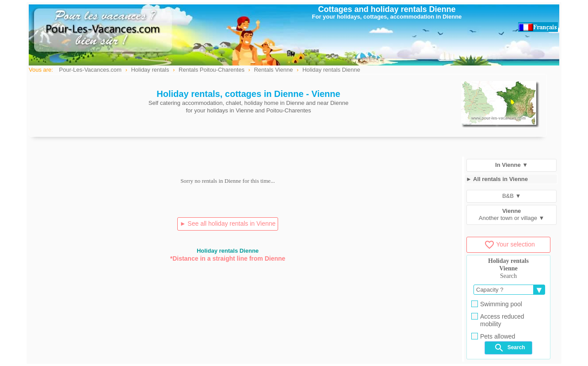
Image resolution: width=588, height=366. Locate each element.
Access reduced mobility (498, 320)
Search (509, 348)
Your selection (509, 244)
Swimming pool (497, 304)
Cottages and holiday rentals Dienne (387, 9)
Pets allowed (493, 336)
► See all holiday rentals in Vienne (228, 223)
